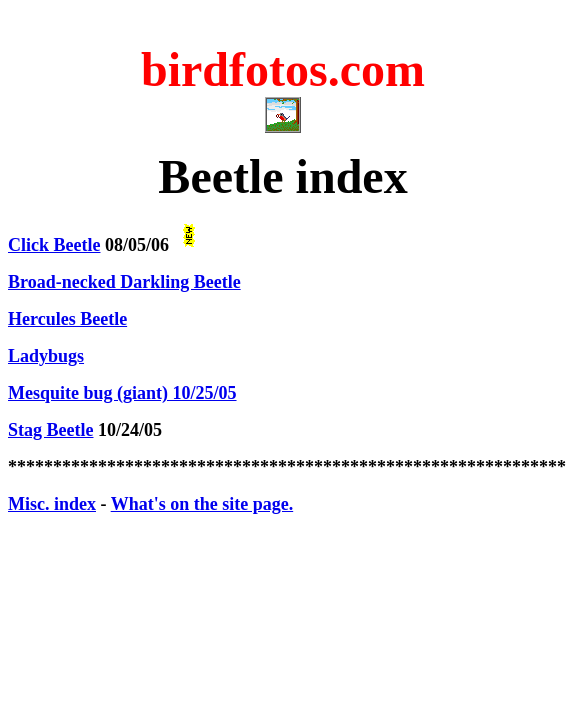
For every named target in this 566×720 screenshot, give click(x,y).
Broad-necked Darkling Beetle (124, 282)
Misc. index (52, 504)
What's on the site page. (202, 504)
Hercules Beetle (67, 319)
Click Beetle (54, 245)
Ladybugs (46, 356)
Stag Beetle (50, 430)
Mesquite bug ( (122, 393)
